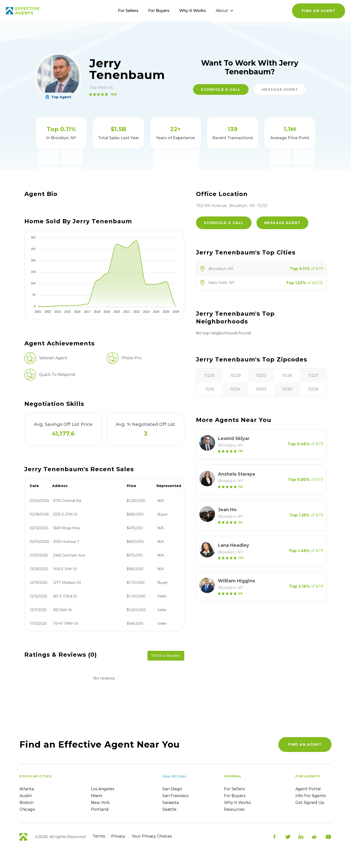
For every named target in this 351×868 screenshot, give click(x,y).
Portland (100, 809)
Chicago (27, 809)
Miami (97, 796)
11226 (313, 389)
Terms (99, 836)
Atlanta (27, 789)
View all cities (174, 776)
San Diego (172, 789)
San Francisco (175, 796)
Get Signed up (310, 803)
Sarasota (171, 803)
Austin (26, 796)
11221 (313, 375)
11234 (235, 389)
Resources (234, 809)
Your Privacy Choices (152, 836)
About (224, 11)
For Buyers (159, 11)
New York (100, 803)
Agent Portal (308, 789)
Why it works (237, 803)
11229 (235, 375)
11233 (261, 375)
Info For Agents (311, 796)
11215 (210, 389)
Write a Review (166, 656)
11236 (287, 375)
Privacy (118, 836)
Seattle (169, 809)
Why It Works (193, 11)
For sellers (234, 789)
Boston (26, 803)
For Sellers (128, 11)
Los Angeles (102, 789)
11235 (210, 375)
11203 (261, 389)
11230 (287, 389)
